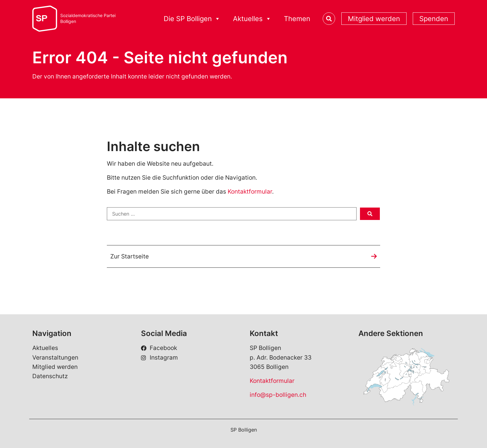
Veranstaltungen (55, 358)
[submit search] (370, 214)
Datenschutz (50, 376)
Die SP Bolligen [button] (192, 19)
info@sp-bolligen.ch (278, 395)
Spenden (434, 19)
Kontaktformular (250, 192)
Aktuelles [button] (252, 19)
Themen (297, 19)
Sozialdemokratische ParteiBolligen (88, 18)
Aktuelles (45, 348)
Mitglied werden (374, 19)
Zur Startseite (130, 256)
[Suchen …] (232, 214)
